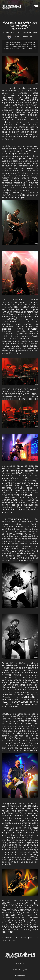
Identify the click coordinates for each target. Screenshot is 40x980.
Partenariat (20, 976)
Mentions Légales (20, 970)
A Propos (20, 963)
